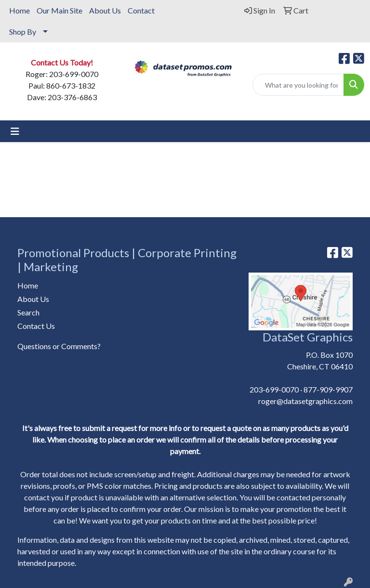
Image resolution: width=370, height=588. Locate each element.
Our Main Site (59, 10)
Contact (141, 10)
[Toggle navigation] (15, 131)
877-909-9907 (328, 389)
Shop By (23, 32)
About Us (105, 10)
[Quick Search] (298, 85)
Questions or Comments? (59, 346)
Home (20, 10)
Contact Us (36, 326)
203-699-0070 (274, 389)
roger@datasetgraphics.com (305, 401)
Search (28, 312)
